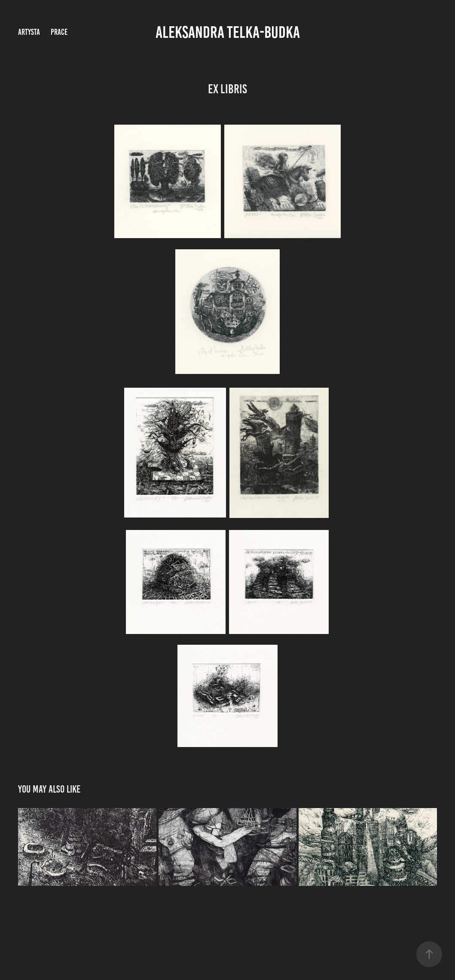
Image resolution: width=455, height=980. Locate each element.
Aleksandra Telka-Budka (228, 32)
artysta (29, 32)
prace (59, 32)
